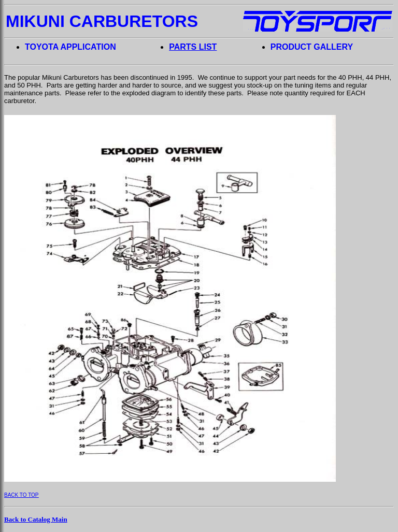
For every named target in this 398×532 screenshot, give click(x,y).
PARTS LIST (193, 47)
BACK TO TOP (22, 495)
